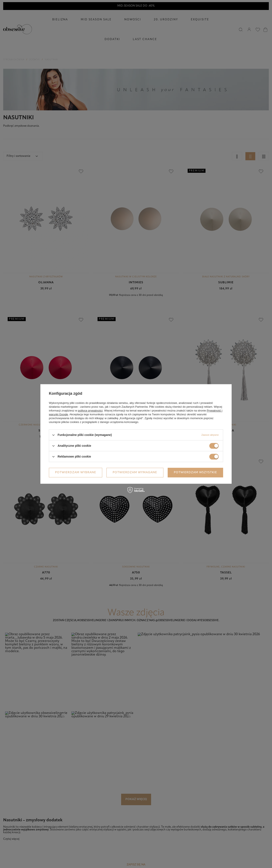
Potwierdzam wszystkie (195, 473)
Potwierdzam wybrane (76, 473)
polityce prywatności (90, 411)
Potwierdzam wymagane (135, 473)
